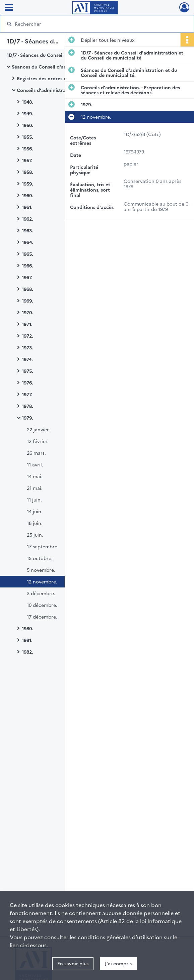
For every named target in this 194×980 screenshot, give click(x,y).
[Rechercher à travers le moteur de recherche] (91, 24)
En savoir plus (73, 963)
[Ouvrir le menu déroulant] (9, 8)
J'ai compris (118, 963)
